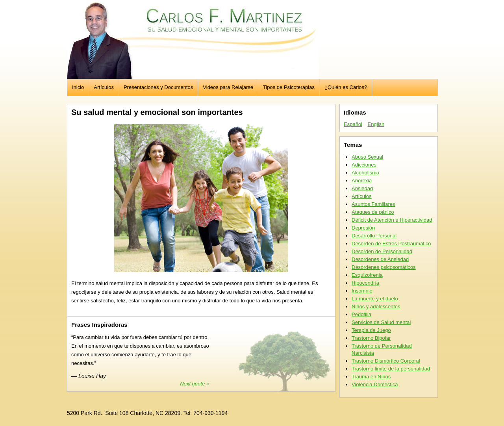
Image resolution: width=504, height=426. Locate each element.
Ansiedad (362, 188)
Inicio (78, 87)
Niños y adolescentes (376, 307)
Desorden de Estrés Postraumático (391, 244)
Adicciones (364, 165)
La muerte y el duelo (375, 299)
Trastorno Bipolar (371, 338)
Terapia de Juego (371, 330)
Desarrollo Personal (374, 236)
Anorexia (362, 181)
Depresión (363, 228)
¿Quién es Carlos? (346, 87)
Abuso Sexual (367, 157)
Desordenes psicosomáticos (384, 267)
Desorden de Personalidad (382, 251)
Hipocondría (365, 283)
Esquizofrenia (367, 275)
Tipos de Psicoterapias (289, 87)
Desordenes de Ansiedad (380, 259)
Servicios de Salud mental (381, 322)
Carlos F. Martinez (193, 39)
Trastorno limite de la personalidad (391, 369)
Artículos (104, 87)
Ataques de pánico (373, 212)
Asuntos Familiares (373, 204)
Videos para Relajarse (228, 87)
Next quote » (195, 384)
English (376, 124)
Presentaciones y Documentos (158, 87)
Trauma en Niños (371, 377)
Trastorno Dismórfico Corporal (386, 361)
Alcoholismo (365, 173)
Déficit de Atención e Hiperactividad (392, 220)
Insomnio (362, 291)
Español (353, 124)
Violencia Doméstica (375, 384)
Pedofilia (361, 314)
